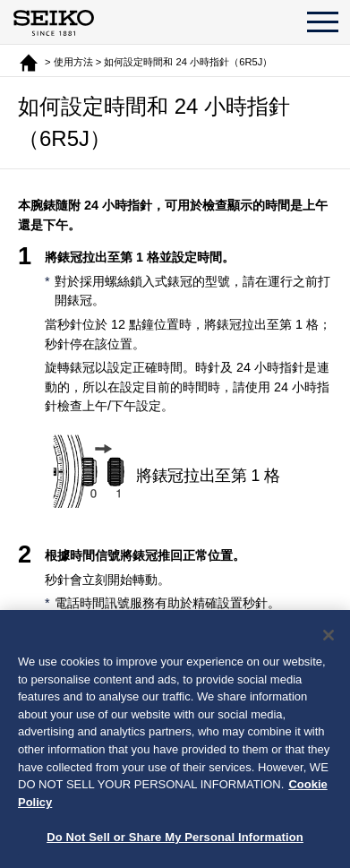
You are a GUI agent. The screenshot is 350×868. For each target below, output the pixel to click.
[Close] (329, 638)
